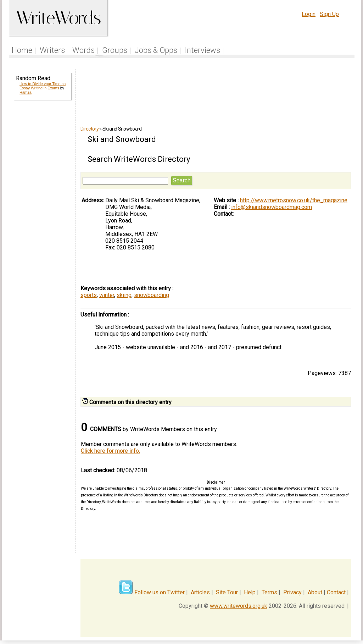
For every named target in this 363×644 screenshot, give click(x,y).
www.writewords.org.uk (239, 606)
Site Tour (227, 592)
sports (89, 295)
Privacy (292, 592)
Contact (336, 592)
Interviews (202, 50)
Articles (200, 592)
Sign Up (329, 14)
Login (309, 14)
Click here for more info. (110, 451)
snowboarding (152, 295)
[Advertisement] (42, 220)
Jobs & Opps (156, 50)
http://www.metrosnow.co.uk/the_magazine (294, 200)
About (315, 592)
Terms (269, 592)
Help (250, 592)
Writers (52, 50)
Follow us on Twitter (160, 592)
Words (83, 50)
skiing (124, 295)
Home (22, 50)
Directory (90, 129)
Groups (115, 50)
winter (107, 295)
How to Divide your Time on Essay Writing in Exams (43, 86)
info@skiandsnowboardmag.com (272, 207)
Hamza (26, 92)
